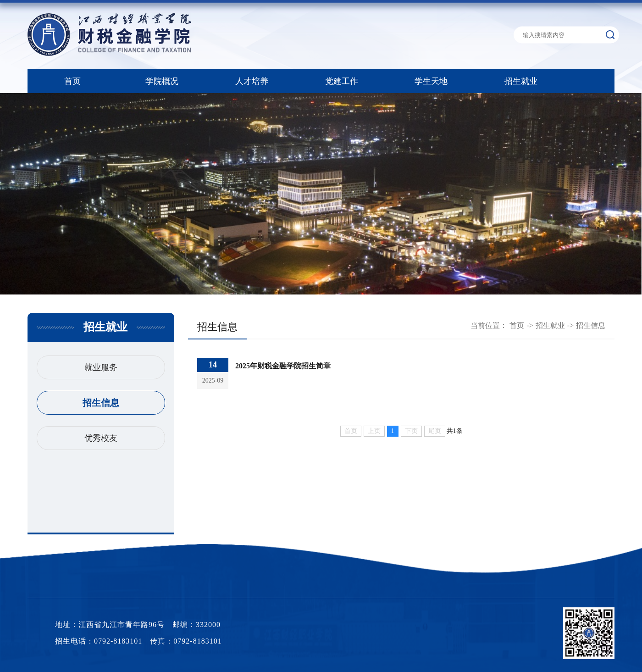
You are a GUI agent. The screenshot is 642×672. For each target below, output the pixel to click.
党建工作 (342, 81)
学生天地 (431, 81)
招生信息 (101, 403)
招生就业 (521, 81)
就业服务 (101, 367)
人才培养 (252, 81)
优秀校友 (101, 438)
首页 (72, 81)
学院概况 (162, 81)
